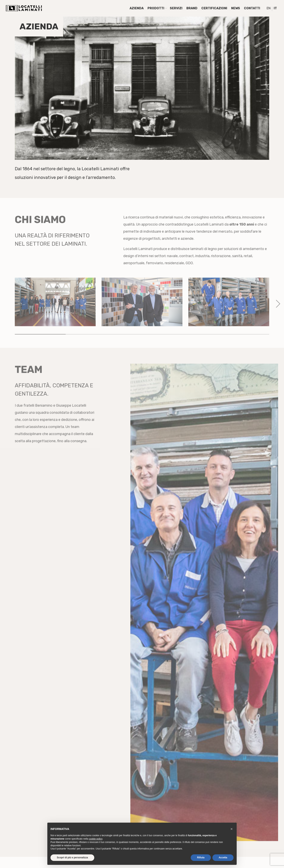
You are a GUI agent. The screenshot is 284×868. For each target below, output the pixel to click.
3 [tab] (142, 347)
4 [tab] (193, 347)
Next (276, 315)
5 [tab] (244, 347)
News (236, 8)
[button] (232, 829)
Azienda (137, 8)
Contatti (252, 8)
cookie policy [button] (96, 839)
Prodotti (156, 8)
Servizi (176, 8)
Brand (192, 8)
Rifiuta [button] (201, 858)
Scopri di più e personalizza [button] (72, 858)
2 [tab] (91, 347)
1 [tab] (40, 347)
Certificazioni (214, 8)
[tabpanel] (55, 315)
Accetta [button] (223, 858)
